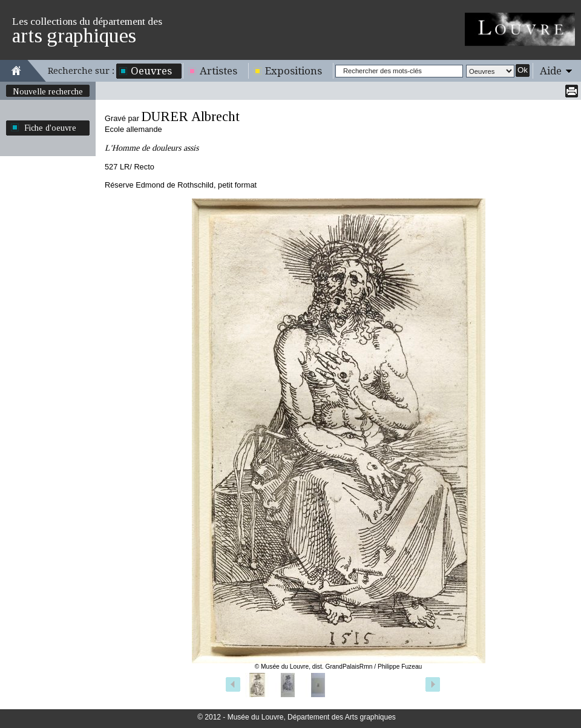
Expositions (294, 71)
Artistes (218, 71)
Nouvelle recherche (48, 91)
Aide (551, 71)
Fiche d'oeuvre (50, 128)
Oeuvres (151, 71)
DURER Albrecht (190, 116)
